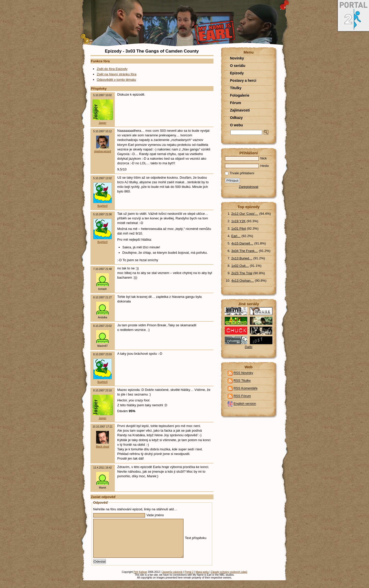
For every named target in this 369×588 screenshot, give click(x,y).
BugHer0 (102, 206)
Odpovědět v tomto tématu (116, 80)
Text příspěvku (150, 542)
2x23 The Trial (242, 273)
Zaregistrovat (249, 187)
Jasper (102, 123)
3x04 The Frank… (245, 251)
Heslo (247, 166)
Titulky (236, 88)
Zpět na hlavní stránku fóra (117, 74)
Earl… (236, 236)
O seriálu (238, 66)
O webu (237, 125)
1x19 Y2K (239, 221)
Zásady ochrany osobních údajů (229, 580)
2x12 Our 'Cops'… (245, 214)
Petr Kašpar (140, 580)
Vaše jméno (129, 515)
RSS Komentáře (245, 388)
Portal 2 (189, 580)
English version (245, 404)
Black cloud (102, 447)
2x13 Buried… (242, 258)
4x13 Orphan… (243, 281)
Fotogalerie (240, 95)
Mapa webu (202, 580)
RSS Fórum (242, 396)
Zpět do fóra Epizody (112, 69)
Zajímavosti (240, 110)
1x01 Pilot (239, 229)
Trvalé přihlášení (240, 173)
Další (249, 347)
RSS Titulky (242, 381)
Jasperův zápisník (172, 580)
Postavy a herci (243, 80)
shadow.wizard (102, 151)
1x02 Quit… (240, 266)
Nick (246, 158)
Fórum (236, 103)
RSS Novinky (243, 373)
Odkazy (237, 118)
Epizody (237, 73)
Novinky (237, 58)
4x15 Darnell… (242, 243)
